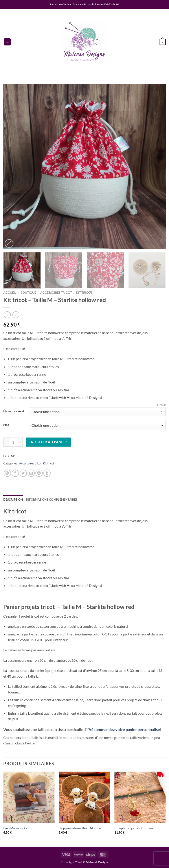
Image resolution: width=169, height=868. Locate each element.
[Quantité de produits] (13, 442)
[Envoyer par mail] (31, 473)
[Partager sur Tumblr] (47, 473)
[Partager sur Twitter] (23, 473)
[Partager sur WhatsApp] (7, 473)
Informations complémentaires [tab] (52, 500)
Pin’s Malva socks (15, 828)
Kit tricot (84, 293)
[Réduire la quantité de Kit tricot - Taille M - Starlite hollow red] (6, 442)
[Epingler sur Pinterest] (39, 473)
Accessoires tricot (56, 293)
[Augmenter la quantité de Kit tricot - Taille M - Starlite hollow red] (20, 442)
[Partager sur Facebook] (15, 473)
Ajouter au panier (49, 442)
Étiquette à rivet (14, 411)
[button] (7, 42)
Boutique (28, 293)
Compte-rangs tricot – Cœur (134, 828)
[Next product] (7, 315)
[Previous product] (16, 315)
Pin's (6, 425)
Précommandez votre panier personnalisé (124, 729)
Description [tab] (13, 500)
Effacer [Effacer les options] (161, 405)
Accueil (10, 293)
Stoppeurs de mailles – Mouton (80, 828)
